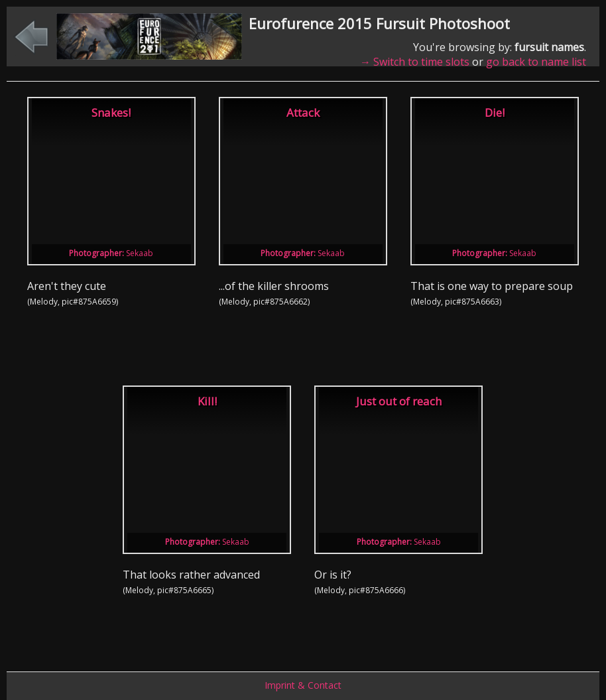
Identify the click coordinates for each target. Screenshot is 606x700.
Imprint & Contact (303, 685)
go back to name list (536, 62)
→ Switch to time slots (415, 62)
